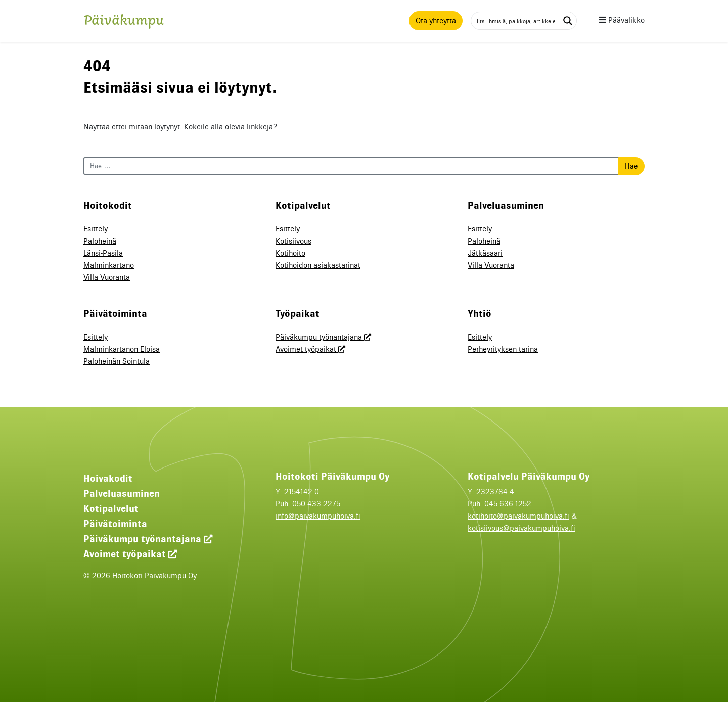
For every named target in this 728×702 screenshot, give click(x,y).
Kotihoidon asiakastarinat (318, 265)
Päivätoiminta (115, 524)
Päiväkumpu (124, 22)
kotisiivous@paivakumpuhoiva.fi (521, 528)
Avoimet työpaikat (310, 349)
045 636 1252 (508, 504)
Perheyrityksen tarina (503, 349)
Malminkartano (109, 265)
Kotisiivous (293, 241)
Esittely (96, 229)
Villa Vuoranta (107, 277)
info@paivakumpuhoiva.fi (318, 516)
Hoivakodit (108, 478)
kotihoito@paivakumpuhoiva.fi (518, 516)
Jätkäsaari (485, 253)
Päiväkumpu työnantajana (323, 337)
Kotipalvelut (111, 508)
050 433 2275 (316, 504)
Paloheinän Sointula (117, 361)
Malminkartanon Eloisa (122, 349)
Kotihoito (290, 253)
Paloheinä (100, 241)
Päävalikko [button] (622, 20)
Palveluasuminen (122, 493)
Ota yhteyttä (436, 21)
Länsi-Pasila (103, 253)
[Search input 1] (516, 21)
